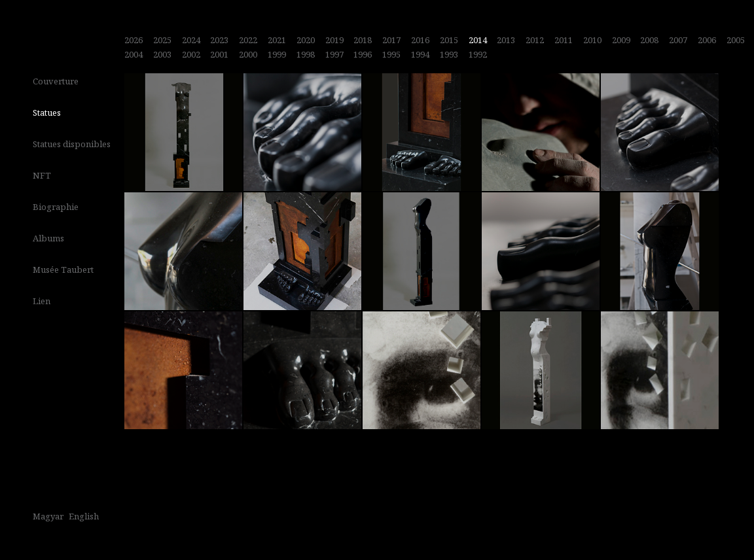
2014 (478, 40)
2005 (736, 40)
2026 (134, 40)
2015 (449, 40)
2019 (334, 40)
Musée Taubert (63, 270)
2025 (162, 40)
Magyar (48, 516)
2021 (277, 40)
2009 (621, 40)
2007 (678, 40)
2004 (134, 54)
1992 (478, 54)
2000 (248, 54)
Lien (42, 301)
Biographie (56, 207)
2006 (707, 40)
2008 (649, 40)
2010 (592, 40)
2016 (420, 40)
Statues (47, 113)
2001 (219, 54)
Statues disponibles (72, 144)
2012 (535, 40)
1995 (391, 54)
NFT (42, 175)
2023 (219, 40)
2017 (391, 40)
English (84, 516)
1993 (449, 54)
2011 (564, 40)
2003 (162, 54)
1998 (306, 54)
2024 (191, 40)
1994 (420, 54)
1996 (363, 54)
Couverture (56, 81)
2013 (506, 40)
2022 (248, 40)
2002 (191, 54)
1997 (334, 54)
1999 (277, 54)
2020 (306, 40)
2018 (363, 40)
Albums (48, 238)
